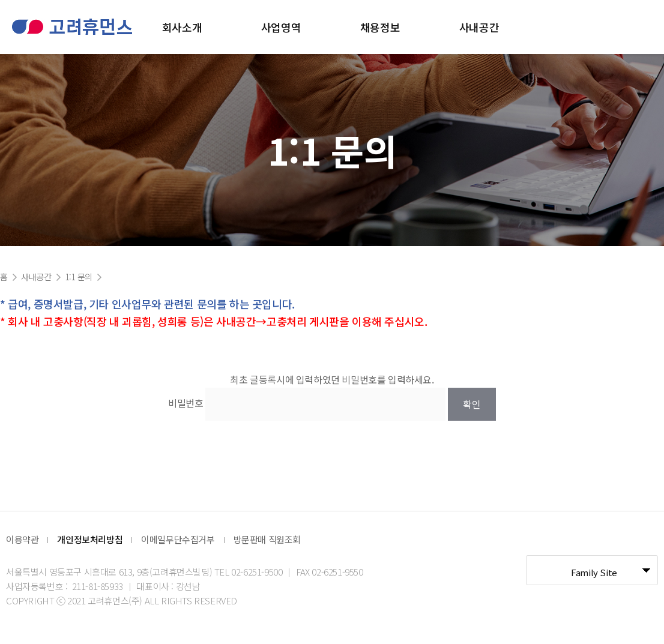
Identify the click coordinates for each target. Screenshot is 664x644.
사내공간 (479, 27)
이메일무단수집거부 (178, 539)
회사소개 (182, 27)
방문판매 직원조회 (267, 539)
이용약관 (22, 539)
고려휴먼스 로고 (72, 27)
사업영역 (281, 27)
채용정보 (380, 27)
